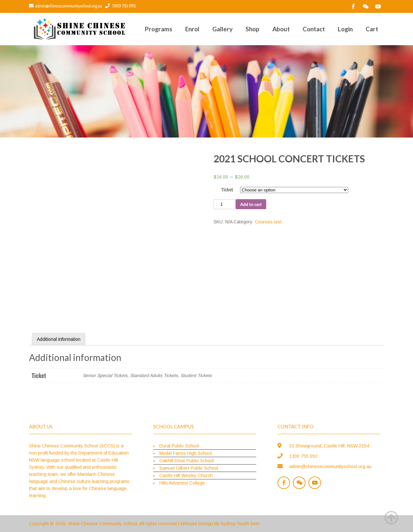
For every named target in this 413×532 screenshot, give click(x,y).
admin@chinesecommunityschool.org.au (65, 6)
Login (345, 29)
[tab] (59, 339)
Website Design (197, 524)
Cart (372, 29)
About (281, 29)
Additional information (59, 339)
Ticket (227, 190)
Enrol (192, 29)
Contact (314, 29)
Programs (159, 29)
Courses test (268, 222)
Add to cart (251, 204)
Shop (252, 29)
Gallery (222, 29)
